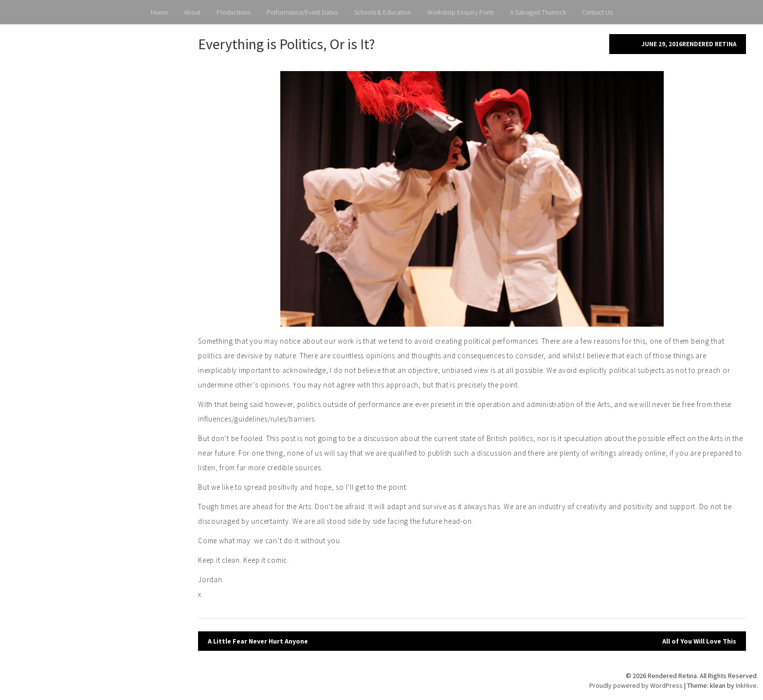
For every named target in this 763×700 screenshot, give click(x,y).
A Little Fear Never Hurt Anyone (258, 641)
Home (159, 12)
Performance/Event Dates (302, 12)
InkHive (746, 685)
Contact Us (597, 12)
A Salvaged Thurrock (538, 12)
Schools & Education (382, 12)
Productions (234, 12)
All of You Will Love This (699, 641)
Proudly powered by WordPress (636, 685)
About (192, 12)
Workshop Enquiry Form (461, 12)
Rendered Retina (709, 44)
